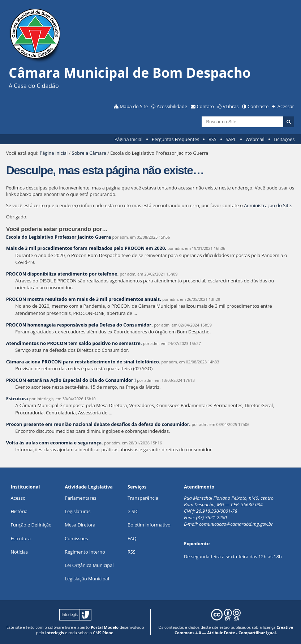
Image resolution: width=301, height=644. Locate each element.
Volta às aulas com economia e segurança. (55, 443)
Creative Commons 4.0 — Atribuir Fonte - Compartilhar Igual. (234, 630)
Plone (108, 633)
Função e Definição (31, 525)
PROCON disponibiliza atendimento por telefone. (62, 274)
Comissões (76, 538)
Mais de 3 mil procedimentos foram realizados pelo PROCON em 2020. (86, 248)
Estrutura (17, 398)
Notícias (19, 552)
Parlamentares (80, 498)
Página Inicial (129, 139)
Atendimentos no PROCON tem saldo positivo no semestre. (74, 343)
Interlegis (55, 633)
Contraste (258, 106)
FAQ (132, 538)
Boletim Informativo (149, 525)
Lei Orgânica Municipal (89, 565)
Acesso (18, 498)
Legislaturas (78, 511)
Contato (206, 106)
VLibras (231, 106)
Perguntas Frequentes (175, 139)
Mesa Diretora (80, 525)
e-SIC (133, 511)
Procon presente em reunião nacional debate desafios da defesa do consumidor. (98, 424)
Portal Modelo (105, 627)
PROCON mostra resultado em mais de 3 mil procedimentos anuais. (84, 299)
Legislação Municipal (87, 579)
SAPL (231, 139)
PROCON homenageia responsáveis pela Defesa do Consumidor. (79, 325)
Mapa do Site (134, 106)
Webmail (255, 139)
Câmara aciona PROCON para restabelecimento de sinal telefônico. (83, 362)
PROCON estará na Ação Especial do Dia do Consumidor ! (72, 380)
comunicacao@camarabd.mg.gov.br (236, 524)
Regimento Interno (85, 552)
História (19, 511)
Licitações (284, 139)
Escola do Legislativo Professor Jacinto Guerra (59, 237)
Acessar (286, 106)
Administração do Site (267, 205)
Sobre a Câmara (89, 153)
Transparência (143, 498)
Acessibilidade (172, 106)
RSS (212, 139)
